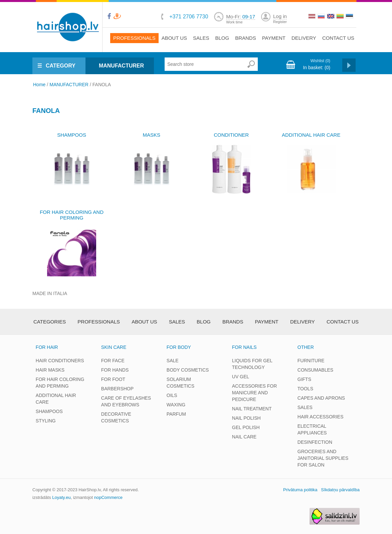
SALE (173, 361)
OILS (172, 395)
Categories (50, 322)
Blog (222, 38)
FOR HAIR (47, 347)
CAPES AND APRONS (321, 398)
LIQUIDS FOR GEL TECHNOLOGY (252, 364)
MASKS (151, 135)
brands (246, 38)
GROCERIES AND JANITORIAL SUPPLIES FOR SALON (323, 458)
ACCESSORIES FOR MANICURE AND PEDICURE (255, 393)
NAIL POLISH (246, 418)
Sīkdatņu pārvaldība (340, 490)
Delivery (304, 38)
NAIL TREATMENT (252, 409)
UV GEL (241, 377)
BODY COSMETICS (188, 370)
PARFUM (176, 414)
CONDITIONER (231, 135)
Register (280, 22)
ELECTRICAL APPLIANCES (312, 429)
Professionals (134, 38)
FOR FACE (113, 361)
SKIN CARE (114, 347)
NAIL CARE (244, 437)
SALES (305, 407)
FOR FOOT (113, 379)
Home (39, 85)
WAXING (176, 405)
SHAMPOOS (72, 135)
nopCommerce (108, 497)
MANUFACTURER (121, 66)
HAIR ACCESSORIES (321, 417)
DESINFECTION (315, 442)
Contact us (338, 38)
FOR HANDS (115, 370)
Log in (280, 16)
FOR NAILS (244, 347)
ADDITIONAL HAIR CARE (311, 135)
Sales (201, 38)
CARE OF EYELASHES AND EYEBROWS (126, 401)
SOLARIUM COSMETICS (180, 383)
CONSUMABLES (315, 370)
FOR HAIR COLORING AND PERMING (72, 215)
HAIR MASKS (50, 370)
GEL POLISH (246, 427)
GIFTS (304, 379)
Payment (274, 38)
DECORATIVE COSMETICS (116, 417)
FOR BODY (179, 347)
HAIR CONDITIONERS (60, 361)
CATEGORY (61, 66)
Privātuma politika (300, 490)
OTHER (306, 347)
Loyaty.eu (61, 497)
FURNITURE (311, 361)
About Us (174, 38)
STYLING (46, 421)
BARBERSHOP (117, 389)
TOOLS (305, 389)
